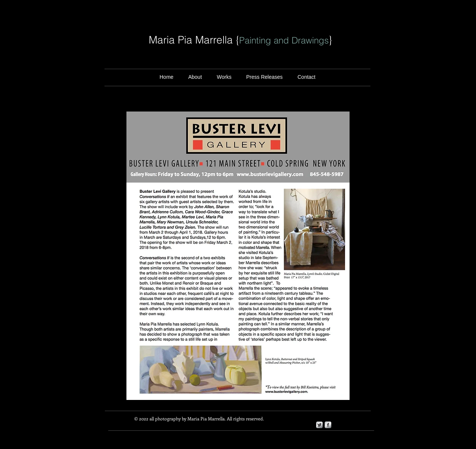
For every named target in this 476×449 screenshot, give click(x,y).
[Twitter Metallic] (319, 425)
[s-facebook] (328, 425)
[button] (264, 77)
